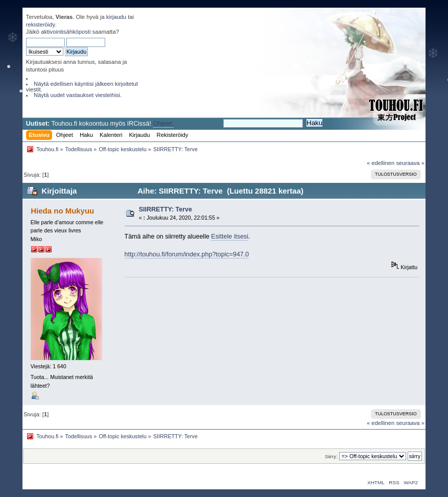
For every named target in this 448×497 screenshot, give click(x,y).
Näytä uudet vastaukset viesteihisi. (78, 95)
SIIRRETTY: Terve (166, 209)
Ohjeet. (163, 124)
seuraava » (410, 163)
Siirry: (331, 456)
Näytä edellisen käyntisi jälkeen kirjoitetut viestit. (82, 87)
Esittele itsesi (230, 236)
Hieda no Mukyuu (62, 211)
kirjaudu (116, 17)
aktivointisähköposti (66, 32)
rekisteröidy (41, 25)
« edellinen (381, 163)
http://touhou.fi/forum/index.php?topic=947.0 (187, 254)
